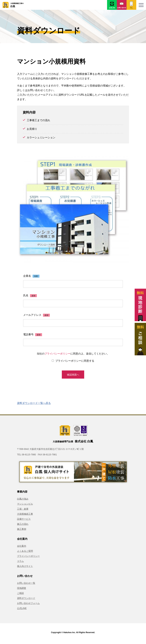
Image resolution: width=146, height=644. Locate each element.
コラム (20, 563)
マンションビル (25, 506)
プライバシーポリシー (57, 355)
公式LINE (22, 610)
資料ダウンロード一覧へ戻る (34, 405)
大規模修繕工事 (25, 516)
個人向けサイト (25, 568)
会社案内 (22, 548)
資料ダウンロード (26, 600)
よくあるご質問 (25, 553)
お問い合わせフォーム (28, 605)
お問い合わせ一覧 (26, 585)
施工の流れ (23, 526)
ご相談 (20, 595)
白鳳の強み (23, 501)
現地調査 (22, 590)
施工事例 (22, 531)
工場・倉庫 (23, 511)
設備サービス (24, 521)
